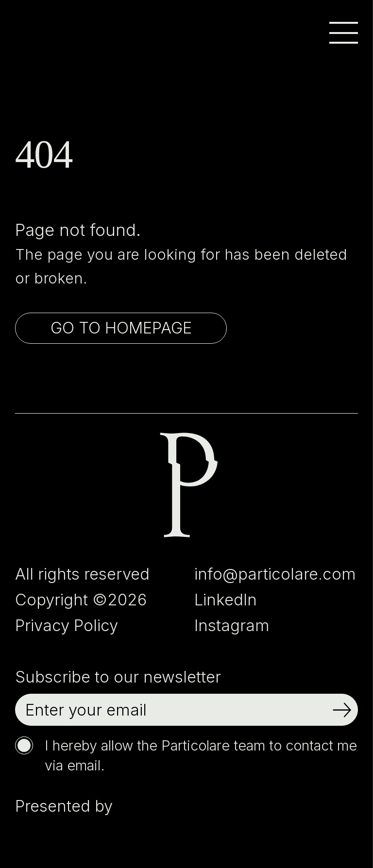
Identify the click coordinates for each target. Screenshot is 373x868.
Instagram (232, 625)
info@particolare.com (275, 574)
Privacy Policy (67, 625)
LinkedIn (226, 600)
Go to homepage (121, 328)
